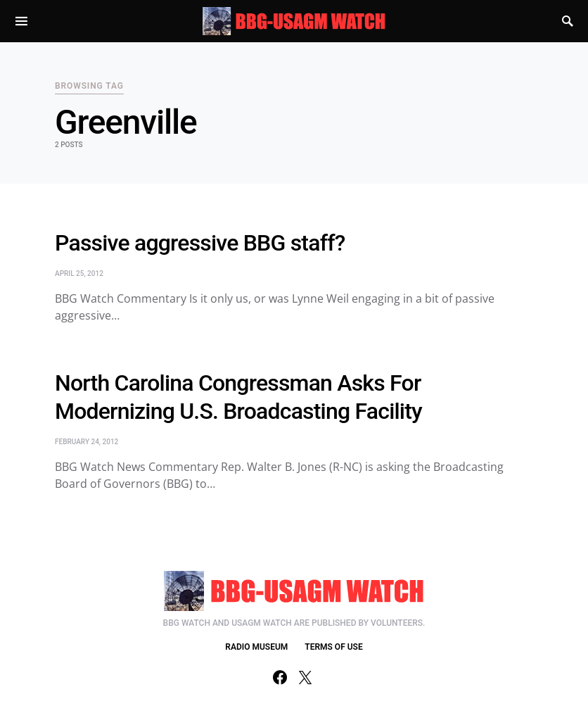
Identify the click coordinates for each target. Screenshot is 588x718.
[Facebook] (280, 677)
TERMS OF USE (333, 647)
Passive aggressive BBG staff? (200, 243)
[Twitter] (305, 677)
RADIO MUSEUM (256, 647)
